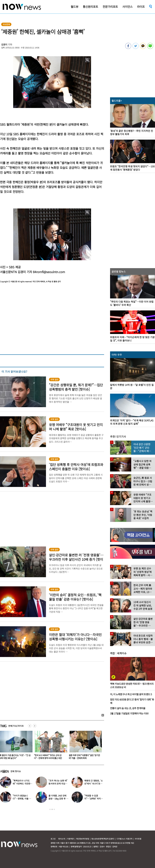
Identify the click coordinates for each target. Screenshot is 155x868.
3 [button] (54, 809)
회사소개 (62, 839)
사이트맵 (138, 839)
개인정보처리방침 (83, 839)
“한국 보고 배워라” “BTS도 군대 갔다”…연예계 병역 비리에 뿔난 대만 (83, 757)
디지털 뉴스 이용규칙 (125, 839)
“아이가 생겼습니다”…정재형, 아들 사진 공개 (22, 799)
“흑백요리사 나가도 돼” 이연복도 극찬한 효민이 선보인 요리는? (22, 784)
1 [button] (50, 809)
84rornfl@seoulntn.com (49, 272)
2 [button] (52, 809)
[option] (50, 746)
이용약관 (70, 839)
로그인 (53, 839)
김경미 (4, 44)
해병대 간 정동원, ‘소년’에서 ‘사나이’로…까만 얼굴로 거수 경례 (94, 784)
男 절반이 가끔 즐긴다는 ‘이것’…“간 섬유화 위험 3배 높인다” (50, 757)
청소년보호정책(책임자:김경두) (103, 839)
